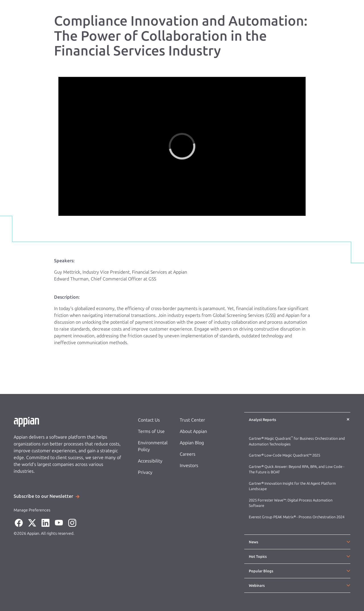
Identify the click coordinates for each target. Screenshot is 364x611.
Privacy (145, 472)
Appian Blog (192, 443)
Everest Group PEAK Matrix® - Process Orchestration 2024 (297, 517)
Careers (188, 454)
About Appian (193, 431)
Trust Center (192, 420)
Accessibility (150, 461)
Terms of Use (151, 431)
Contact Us (149, 420)
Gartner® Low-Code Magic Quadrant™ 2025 (285, 455)
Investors (189, 466)
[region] (182, 146)
